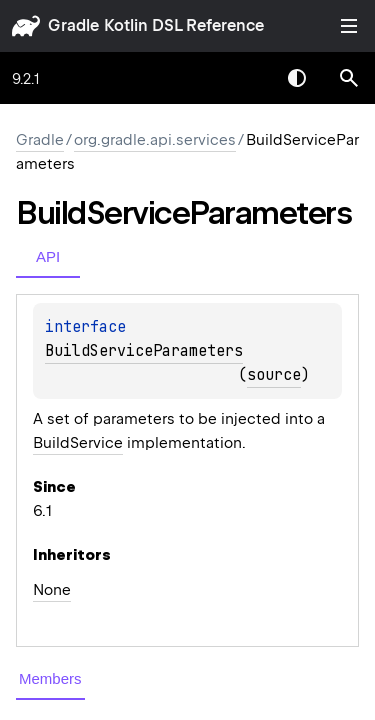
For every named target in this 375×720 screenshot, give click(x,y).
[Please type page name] (349, 78)
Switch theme (297, 78)
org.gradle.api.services (155, 140)
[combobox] (245, 78)
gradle (73, 25)
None (52, 590)
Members (50, 678)
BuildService (78, 443)
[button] (349, 78)
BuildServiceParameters (144, 351)
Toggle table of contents (349, 26)
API (48, 256)
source (274, 375)
